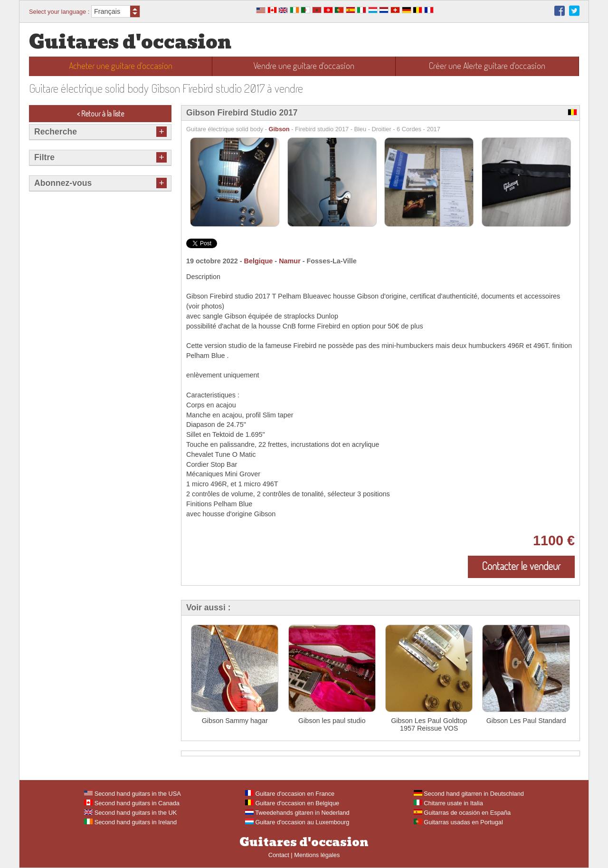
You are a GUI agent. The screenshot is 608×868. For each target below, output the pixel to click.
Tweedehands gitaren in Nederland (297, 813)
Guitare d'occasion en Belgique (292, 803)
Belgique (259, 261)
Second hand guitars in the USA (133, 794)
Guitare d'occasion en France (290, 794)
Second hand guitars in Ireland (130, 822)
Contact (279, 855)
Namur (290, 261)
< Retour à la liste (100, 114)
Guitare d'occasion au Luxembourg (297, 822)
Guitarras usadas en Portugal (458, 822)
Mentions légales (317, 855)
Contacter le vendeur (521, 566)
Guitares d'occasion (130, 42)
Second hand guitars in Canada (132, 803)
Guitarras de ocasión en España (462, 813)
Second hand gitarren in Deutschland (469, 794)
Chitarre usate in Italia (448, 803)
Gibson (279, 129)
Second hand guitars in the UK (130, 813)
